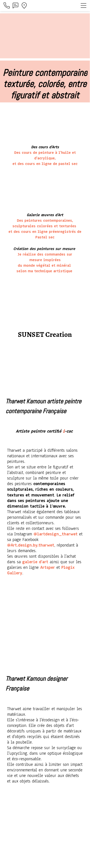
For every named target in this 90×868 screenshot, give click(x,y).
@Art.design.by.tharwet (31, 545)
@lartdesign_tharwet (56, 534)
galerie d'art (35, 562)
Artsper (48, 567)
